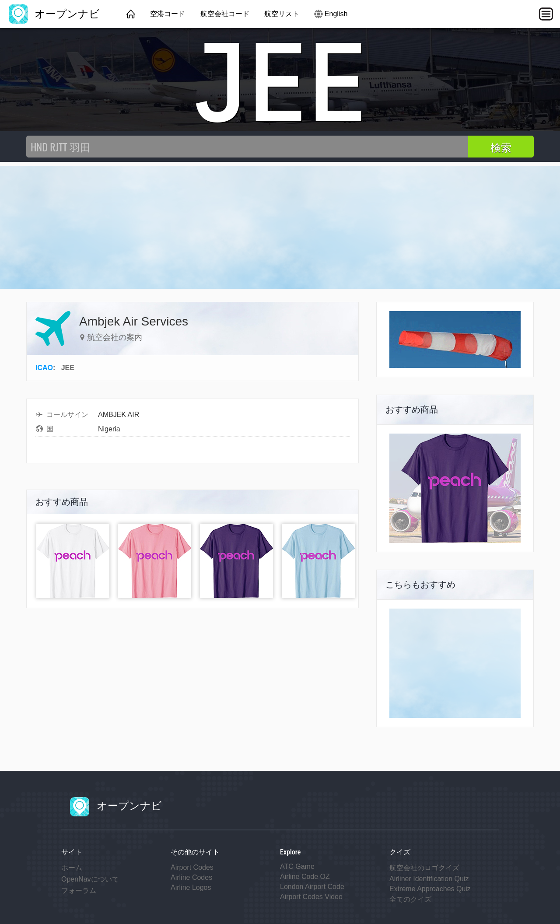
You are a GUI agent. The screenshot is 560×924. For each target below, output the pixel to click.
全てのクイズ (410, 899)
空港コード (168, 14)
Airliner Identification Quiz (429, 879)
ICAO (44, 368)
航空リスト (282, 14)
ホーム (72, 868)
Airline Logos (191, 887)
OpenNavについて (90, 879)
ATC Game (297, 866)
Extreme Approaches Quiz (430, 889)
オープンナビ (54, 14)
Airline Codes (191, 877)
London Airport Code (312, 887)
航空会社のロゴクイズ (424, 868)
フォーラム (79, 891)
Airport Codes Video (311, 897)
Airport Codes (192, 867)
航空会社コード (225, 14)
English (336, 14)
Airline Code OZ (305, 877)
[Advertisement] (280, 227)
